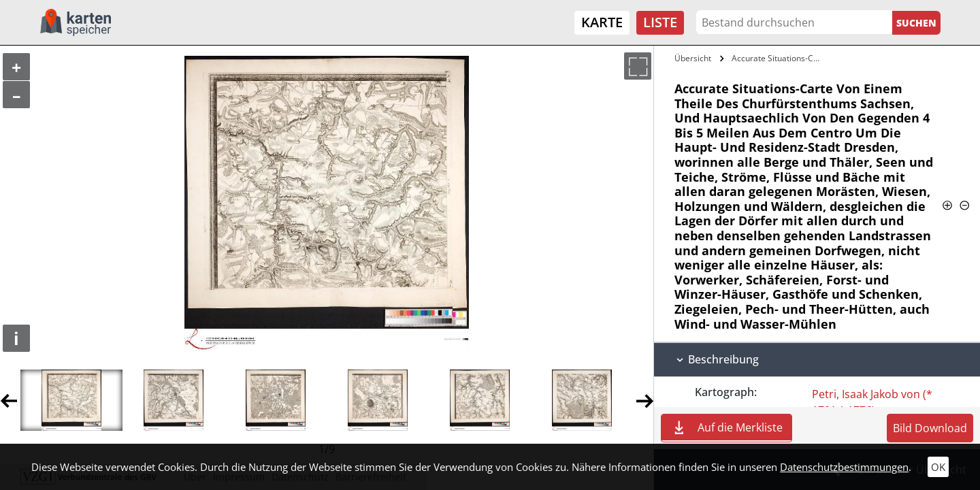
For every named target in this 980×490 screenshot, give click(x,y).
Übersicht (693, 58)
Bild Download (930, 428)
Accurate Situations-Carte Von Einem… (778, 58)
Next (645, 401)
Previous (9, 401)
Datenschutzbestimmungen (844, 467)
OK (938, 467)
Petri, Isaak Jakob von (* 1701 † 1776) (872, 402)
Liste (660, 22)
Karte (602, 22)
